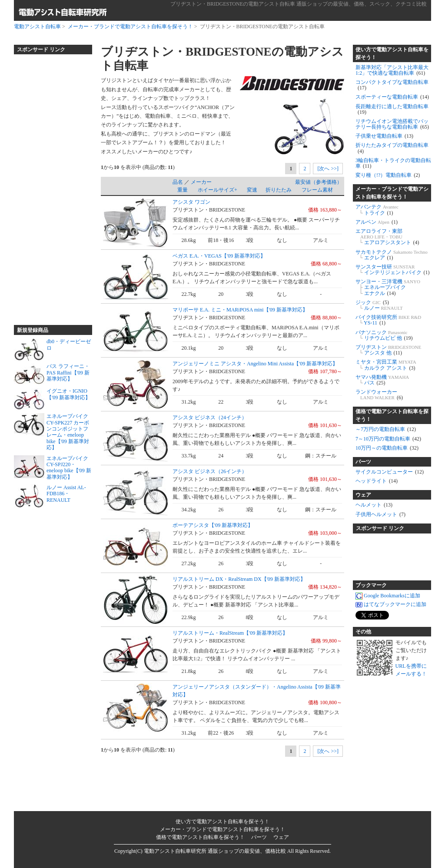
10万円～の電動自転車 (387, 448)
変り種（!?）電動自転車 (388, 175)
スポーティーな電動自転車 (392, 97)
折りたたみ (279, 190)
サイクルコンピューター (390, 472)
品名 (178, 182)
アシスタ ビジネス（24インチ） (210, 417)
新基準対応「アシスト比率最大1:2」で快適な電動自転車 (392, 70)
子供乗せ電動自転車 (384, 136)
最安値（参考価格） (319, 182)
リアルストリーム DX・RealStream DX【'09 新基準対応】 (239, 579)
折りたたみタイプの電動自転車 (392, 148)
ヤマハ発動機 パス (382, 380)
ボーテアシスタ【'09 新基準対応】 (213, 525)
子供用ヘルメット (380, 514)
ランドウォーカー (379, 395)
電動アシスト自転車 (37, 27)
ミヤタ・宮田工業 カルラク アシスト (386, 365)
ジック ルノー (379, 305)
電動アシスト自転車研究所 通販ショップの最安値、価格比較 (215, 851)
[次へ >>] (328, 169)
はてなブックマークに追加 (391, 604)
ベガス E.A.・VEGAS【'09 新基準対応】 (219, 256)
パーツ (363, 462)
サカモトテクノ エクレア (392, 255)
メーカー (201, 182)
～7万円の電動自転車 (386, 429)
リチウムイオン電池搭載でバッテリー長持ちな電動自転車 (392, 124)
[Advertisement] (49, 186)
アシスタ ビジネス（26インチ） (210, 471)
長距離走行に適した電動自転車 (392, 109)
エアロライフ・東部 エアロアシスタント (387, 237)
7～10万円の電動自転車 (388, 439)
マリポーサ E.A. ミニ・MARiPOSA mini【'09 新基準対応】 (240, 310)
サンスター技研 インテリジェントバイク (393, 270)
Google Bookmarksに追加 (388, 596)
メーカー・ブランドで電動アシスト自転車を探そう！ (130, 27)
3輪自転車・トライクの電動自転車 (393, 163)
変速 (252, 190)
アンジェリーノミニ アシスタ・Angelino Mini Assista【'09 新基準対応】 (255, 364)
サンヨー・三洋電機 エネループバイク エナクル (388, 287)
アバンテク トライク (377, 210)
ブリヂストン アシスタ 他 (388, 350)
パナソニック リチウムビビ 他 (384, 335)
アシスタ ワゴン (191, 202)
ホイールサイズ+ (218, 190)
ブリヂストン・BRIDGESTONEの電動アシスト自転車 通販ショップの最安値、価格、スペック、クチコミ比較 (299, 4)
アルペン (377, 222)
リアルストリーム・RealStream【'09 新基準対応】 (230, 633)
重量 (183, 190)
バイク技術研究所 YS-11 (388, 320)
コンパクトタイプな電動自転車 (392, 85)
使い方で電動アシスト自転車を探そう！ (392, 53)
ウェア (363, 495)
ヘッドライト (377, 481)
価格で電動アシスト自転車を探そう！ (392, 415)
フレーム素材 (317, 190)
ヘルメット (374, 505)
